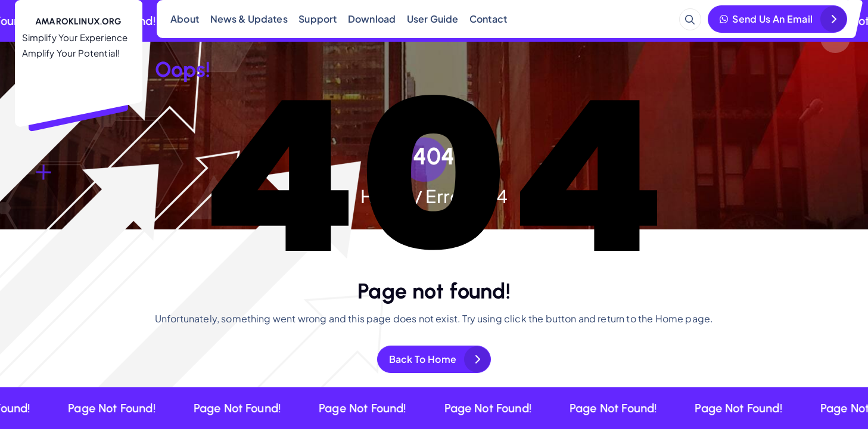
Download (372, 19)
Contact (488, 19)
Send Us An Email (766, 19)
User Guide (433, 19)
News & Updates (249, 19)
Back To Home (423, 359)
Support (318, 19)
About (185, 19)
